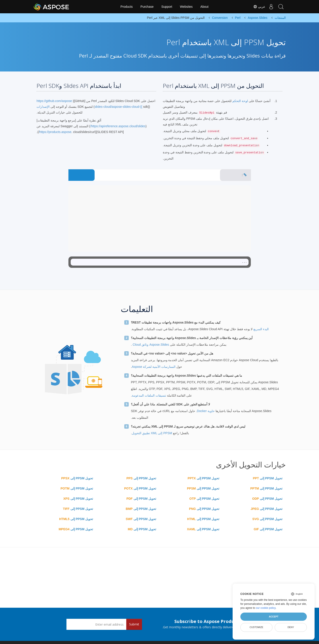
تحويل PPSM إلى (268, 478)
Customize (257, 627)
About (205, 7)
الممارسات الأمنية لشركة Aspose (154, 367)
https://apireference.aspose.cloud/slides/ (118, 126)
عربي (257, 7)
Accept (273, 617)
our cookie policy (266, 608)
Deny (291, 627)
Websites (186, 7)
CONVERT (82, 175)
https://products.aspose (55, 132)
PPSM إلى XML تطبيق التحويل (152, 433)
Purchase (147, 7)
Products (127, 7)
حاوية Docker (206, 411)
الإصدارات (43, 107)
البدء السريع (261, 329)
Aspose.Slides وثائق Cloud (150, 345)
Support (167, 7)
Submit (134, 624)
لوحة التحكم (240, 101)
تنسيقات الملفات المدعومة (149, 395)
